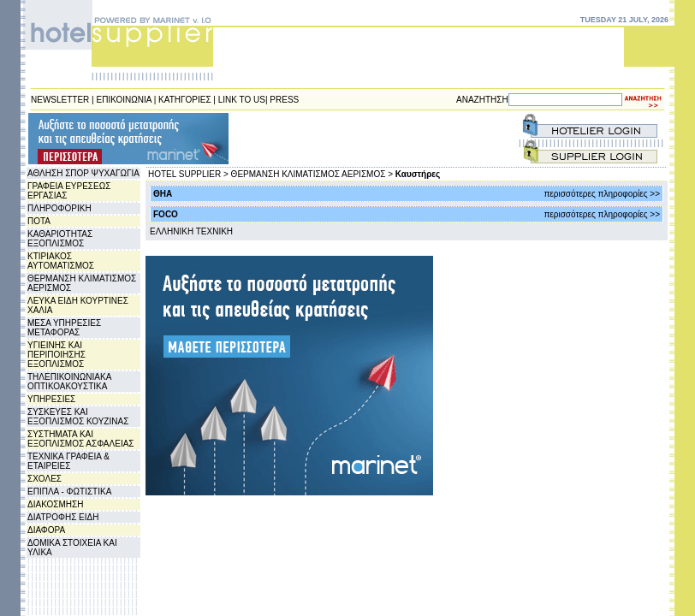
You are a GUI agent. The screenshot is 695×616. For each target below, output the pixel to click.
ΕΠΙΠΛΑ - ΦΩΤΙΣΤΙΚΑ (69, 492)
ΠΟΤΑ (39, 221)
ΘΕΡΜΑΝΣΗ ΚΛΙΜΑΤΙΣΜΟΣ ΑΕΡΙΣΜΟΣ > (312, 174)
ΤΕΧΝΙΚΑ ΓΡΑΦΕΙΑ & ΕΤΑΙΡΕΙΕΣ (68, 461)
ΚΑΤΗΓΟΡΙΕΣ (185, 100)
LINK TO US (242, 100)
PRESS (284, 100)
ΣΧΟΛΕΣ (45, 479)
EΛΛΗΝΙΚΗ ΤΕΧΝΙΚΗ (191, 231)
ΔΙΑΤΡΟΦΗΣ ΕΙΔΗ (63, 517)
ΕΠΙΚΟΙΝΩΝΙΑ (124, 100)
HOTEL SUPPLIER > (188, 174)
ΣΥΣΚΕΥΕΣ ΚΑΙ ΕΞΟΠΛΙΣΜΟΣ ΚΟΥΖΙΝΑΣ (78, 417)
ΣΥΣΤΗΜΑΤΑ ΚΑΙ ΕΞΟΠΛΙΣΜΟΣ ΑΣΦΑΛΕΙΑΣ (81, 439)
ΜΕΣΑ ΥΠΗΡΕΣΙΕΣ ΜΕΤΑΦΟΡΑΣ (64, 328)
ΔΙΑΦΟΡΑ (46, 530)
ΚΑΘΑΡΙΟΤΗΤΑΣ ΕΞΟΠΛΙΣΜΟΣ (60, 239)
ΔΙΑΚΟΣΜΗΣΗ (55, 504)
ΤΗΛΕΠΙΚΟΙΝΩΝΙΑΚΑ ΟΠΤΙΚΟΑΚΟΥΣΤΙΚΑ (69, 382)
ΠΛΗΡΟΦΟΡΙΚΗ (59, 208)
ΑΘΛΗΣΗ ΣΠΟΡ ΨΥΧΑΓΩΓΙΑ (83, 173)
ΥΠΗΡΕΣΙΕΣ (51, 399)
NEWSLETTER (60, 100)
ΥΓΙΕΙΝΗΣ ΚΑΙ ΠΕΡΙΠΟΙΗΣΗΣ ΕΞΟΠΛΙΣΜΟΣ (56, 355)
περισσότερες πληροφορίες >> (602, 194)
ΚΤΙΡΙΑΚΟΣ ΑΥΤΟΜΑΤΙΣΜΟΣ (61, 261)
